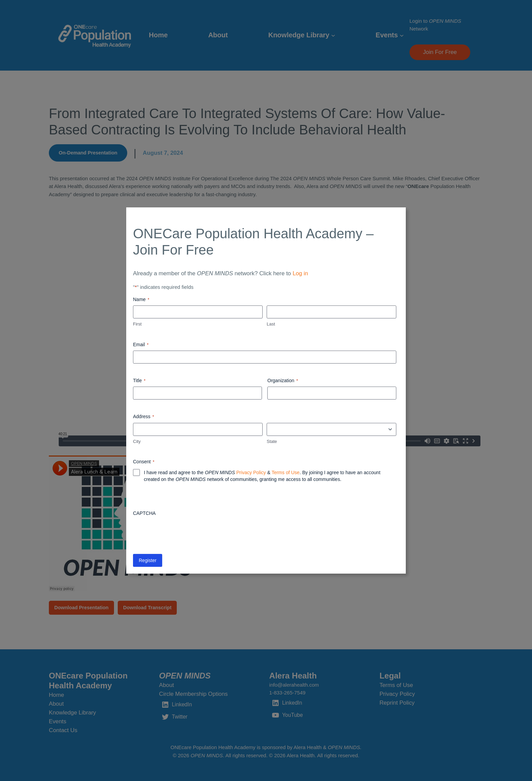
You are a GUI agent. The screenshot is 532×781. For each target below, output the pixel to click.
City (137, 441)
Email (141, 345)
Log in (300, 273)
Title (139, 381)
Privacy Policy (251, 472)
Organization (283, 381)
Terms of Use (285, 472)
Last (271, 324)
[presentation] (185, 533)
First (137, 324)
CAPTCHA (144, 513)
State (272, 441)
